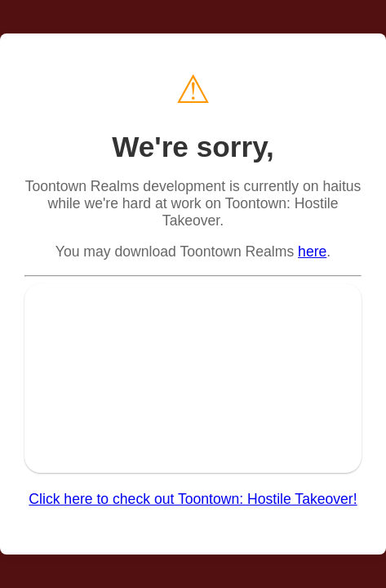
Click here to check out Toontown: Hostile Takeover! (193, 499)
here (312, 252)
